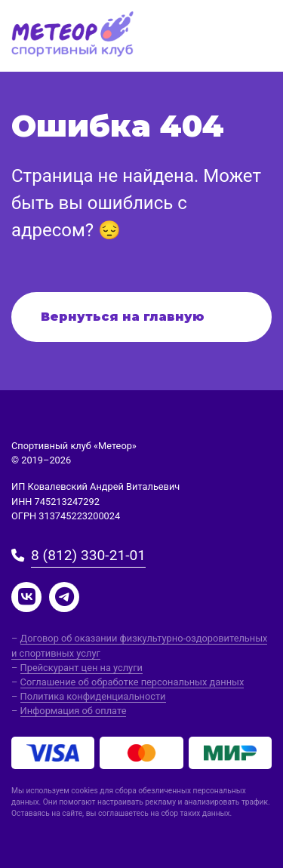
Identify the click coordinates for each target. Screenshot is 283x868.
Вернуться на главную (123, 317)
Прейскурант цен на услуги (82, 668)
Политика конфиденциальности (93, 696)
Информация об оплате (74, 711)
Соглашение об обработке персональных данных (132, 682)
